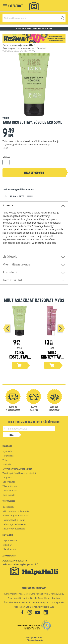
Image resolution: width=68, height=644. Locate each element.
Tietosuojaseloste (35, 640)
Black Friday (8, 507)
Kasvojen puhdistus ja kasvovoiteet (19, 48)
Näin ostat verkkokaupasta (16, 511)
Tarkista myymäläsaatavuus (19, 189)
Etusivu (6, 45)
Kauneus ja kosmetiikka (23, 45)
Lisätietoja (10, 256)
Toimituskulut (12, 280)
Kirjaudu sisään (10, 541)
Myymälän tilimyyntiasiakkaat (17, 469)
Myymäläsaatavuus (16, 264)
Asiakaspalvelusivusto (15, 561)
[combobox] (34, 18)
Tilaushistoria (9, 549)
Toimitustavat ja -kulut (14, 520)
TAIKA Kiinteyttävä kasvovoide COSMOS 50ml (52, 359)
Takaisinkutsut (10, 491)
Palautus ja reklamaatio (14, 524)
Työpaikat (7, 477)
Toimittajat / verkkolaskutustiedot (19, 473)
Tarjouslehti (8, 456)
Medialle (7, 464)
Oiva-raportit (9, 495)
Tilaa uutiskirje (10, 486)
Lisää (5, 148)
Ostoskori (7, 545)
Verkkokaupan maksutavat (16, 516)
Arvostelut (10, 272)
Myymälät (7, 451)
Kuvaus (8, 205)
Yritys (5, 460)
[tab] (34, 205)
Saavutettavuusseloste (14, 529)
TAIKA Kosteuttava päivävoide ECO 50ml (19, 359)
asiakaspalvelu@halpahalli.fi (20, 564)
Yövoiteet (42, 48)
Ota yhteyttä (9, 482)
